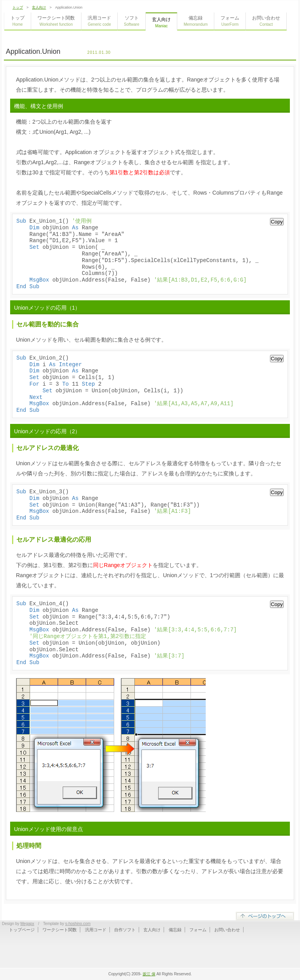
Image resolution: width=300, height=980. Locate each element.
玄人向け (39, 7)
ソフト (131, 21)
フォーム (230, 21)
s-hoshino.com (78, 924)
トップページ (22, 930)
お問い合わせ (266, 21)
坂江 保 (149, 974)
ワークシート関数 (56, 21)
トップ (18, 7)
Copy (277, 222)
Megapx (27, 924)
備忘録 (196, 21)
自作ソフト (125, 930)
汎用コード (99, 21)
